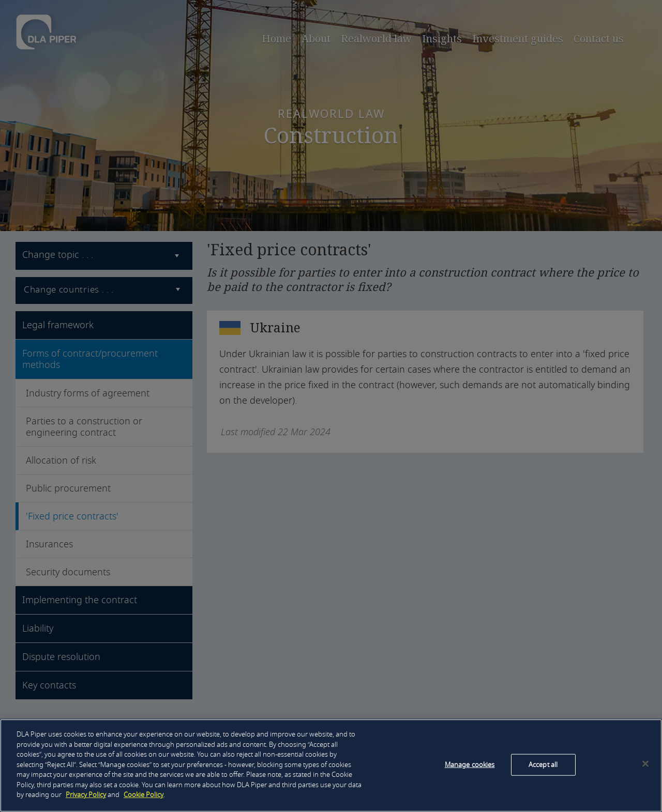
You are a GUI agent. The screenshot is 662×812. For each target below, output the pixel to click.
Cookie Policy (144, 795)
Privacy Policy (86, 795)
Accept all (543, 765)
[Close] (645, 764)
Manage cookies (470, 765)
